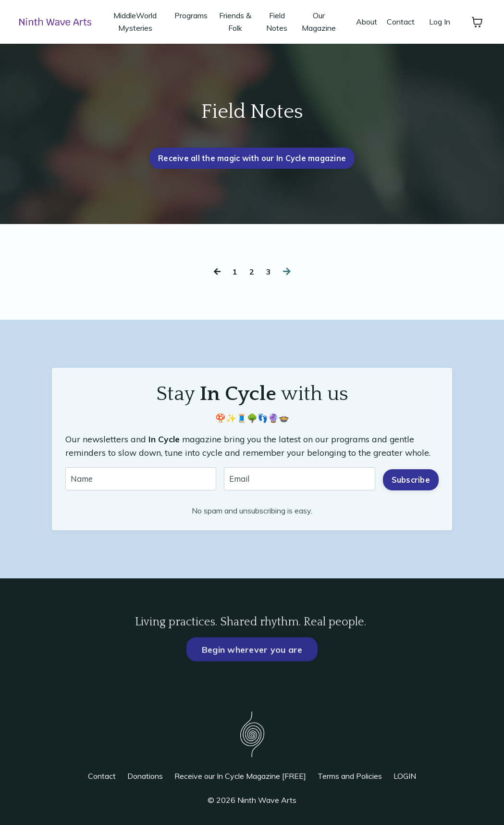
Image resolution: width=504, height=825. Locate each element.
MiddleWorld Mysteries (135, 22)
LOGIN (405, 780)
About (367, 22)
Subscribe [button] (410, 480)
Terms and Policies (350, 780)
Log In (440, 22)
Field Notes (277, 22)
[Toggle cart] (477, 22)
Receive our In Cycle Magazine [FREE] (240, 780)
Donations (145, 780)
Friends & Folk (235, 22)
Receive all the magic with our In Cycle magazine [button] (252, 158)
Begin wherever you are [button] (252, 677)
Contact (401, 22)
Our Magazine (319, 22)
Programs (191, 15)
